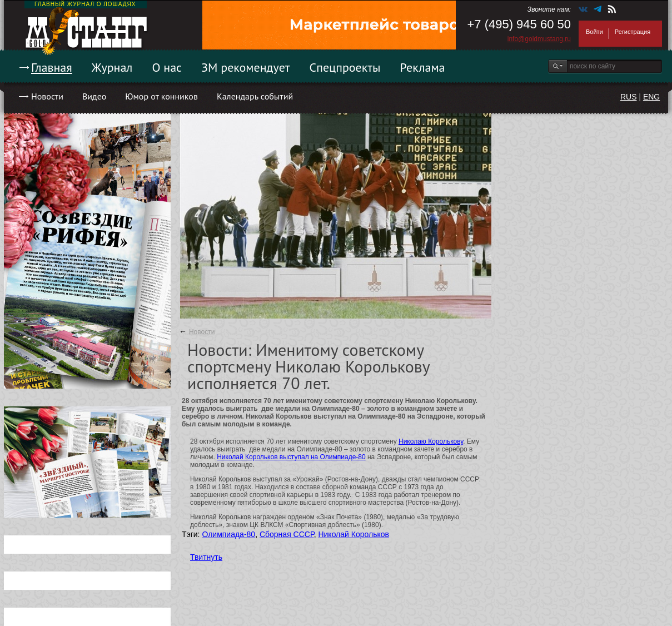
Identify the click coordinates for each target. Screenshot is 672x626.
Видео (94, 96)
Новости (47, 96)
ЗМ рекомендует (246, 67)
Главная (52, 67)
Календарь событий (255, 96)
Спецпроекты (345, 67)
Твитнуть (206, 557)
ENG (651, 97)
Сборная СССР (287, 534)
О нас (167, 67)
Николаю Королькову (431, 441)
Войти (594, 32)
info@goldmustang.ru (539, 39)
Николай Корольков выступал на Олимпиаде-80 (291, 457)
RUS (629, 97)
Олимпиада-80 (228, 534)
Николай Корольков (354, 534)
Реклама (423, 67)
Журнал (112, 67)
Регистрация (633, 32)
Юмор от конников (161, 96)
